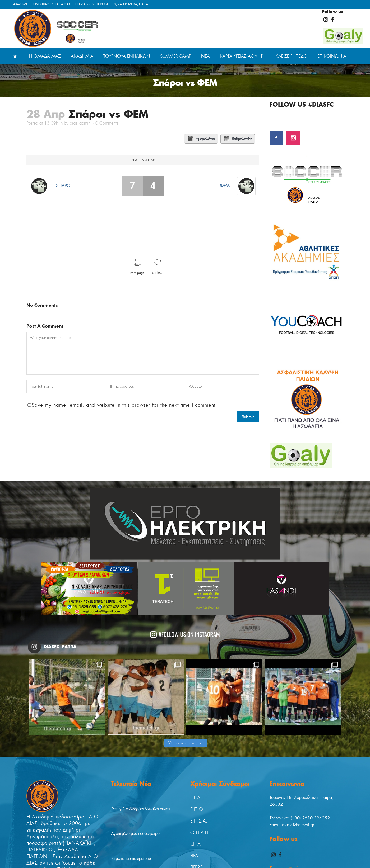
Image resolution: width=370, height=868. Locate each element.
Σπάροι (64, 186)
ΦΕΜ (225, 186)
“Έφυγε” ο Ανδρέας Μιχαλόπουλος (140, 809)
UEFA (195, 844)
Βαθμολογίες (238, 139)
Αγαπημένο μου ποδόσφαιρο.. (136, 834)
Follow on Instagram (186, 743)
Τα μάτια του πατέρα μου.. (132, 858)
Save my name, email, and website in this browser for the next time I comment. (124, 405)
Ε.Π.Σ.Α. (199, 821)
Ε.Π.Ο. (197, 809)
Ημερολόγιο (201, 139)
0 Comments (107, 123)
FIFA (194, 856)
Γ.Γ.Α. (196, 798)
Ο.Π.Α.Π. (200, 833)
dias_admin (80, 123)
